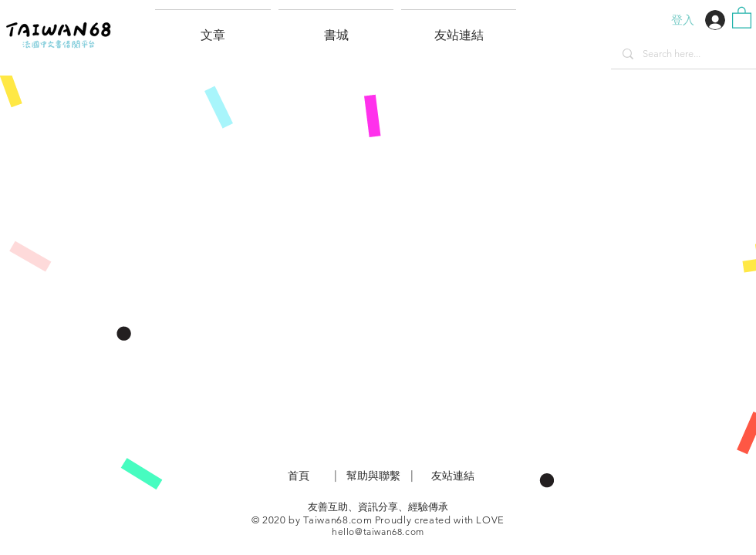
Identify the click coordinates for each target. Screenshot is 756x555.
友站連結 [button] (453, 476)
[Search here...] (683, 54)
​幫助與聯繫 (373, 476)
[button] (459, 29)
